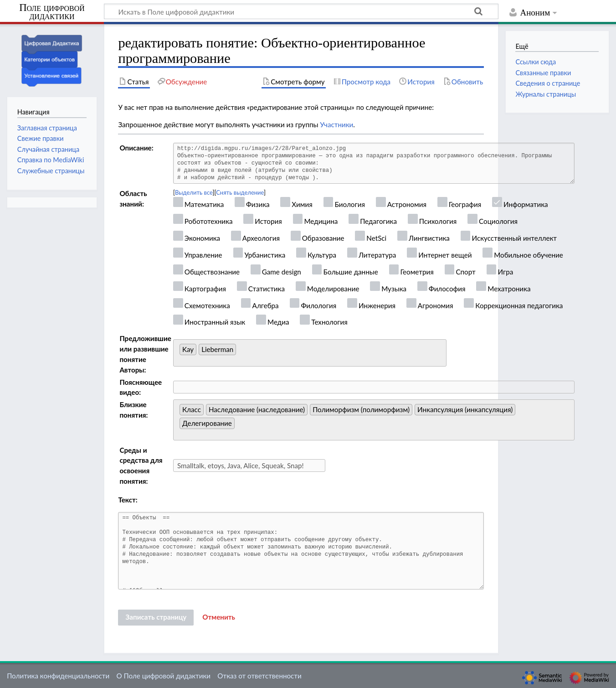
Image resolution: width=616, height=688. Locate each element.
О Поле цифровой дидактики (163, 676)
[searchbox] (241, 352)
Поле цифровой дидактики (52, 12)
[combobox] (310, 353)
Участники (336, 124)
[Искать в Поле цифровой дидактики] (301, 11)
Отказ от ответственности (259, 676)
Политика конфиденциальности (58, 676)
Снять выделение (240, 192)
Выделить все (194, 192)
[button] (219, 617)
